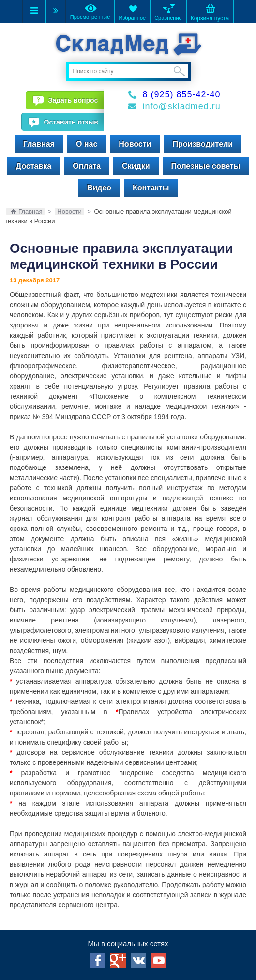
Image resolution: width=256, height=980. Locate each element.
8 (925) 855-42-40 (182, 94)
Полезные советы (206, 166)
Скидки (136, 166)
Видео (99, 188)
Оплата (87, 166)
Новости (135, 144)
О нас (87, 144)
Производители (203, 144)
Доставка (34, 166)
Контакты (151, 188)
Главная (39, 144)
